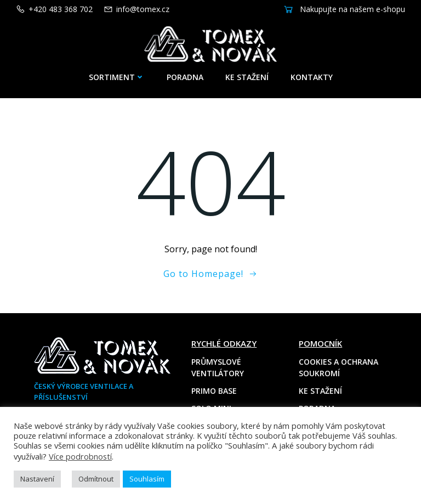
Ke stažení (247, 73)
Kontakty (312, 73)
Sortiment (117, 73)
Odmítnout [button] (96, 479)
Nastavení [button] (37, 479)
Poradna (185, 73)
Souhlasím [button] (147, 479)
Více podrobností (80, 456)
